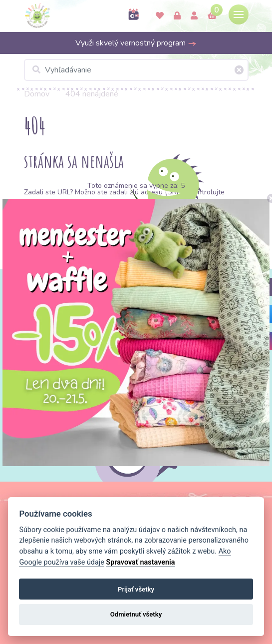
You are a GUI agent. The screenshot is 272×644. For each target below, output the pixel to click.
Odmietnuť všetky (136, 614)
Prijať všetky (136, 589)
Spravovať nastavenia (140, 562)
